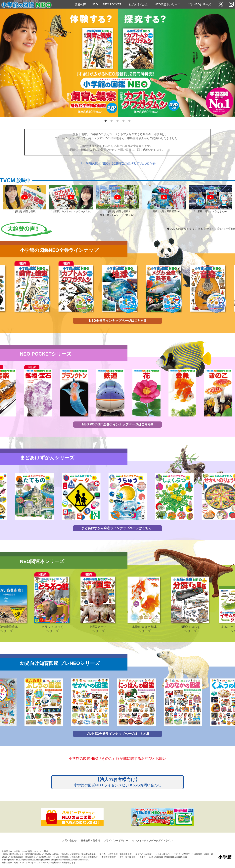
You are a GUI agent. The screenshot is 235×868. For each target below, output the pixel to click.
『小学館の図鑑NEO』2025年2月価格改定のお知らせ (117, 164)
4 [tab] (123, 121)
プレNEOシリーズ (199, 4)
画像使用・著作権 (90, 841)
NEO (95, 4)
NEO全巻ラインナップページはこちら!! (117, 321)
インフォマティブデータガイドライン (152, 841)
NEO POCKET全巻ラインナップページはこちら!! (117, 424)
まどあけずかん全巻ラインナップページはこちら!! (118, 528)
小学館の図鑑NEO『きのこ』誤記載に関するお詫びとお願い (117, 759)
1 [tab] (106, 121)
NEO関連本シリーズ (167, 4)
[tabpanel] (117, 63)
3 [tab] (117, 121)
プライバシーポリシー (116, 841)
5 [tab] (129, 121)
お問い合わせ (70, 841)
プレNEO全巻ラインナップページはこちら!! (117, 734)
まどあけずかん (138, 4)
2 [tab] (112, 121)
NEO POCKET (112, 4)
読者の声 (80, 4)
